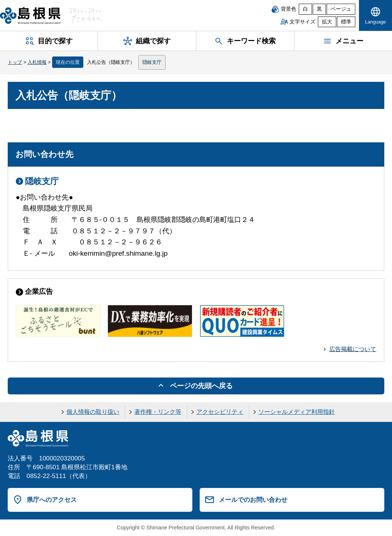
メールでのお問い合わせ (253, 500)
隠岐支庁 (152, 62)
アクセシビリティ (220, 412)
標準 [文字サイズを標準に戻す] (346, 22)
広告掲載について (353, 349)
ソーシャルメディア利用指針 (297, 412)
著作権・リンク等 (158, 412)
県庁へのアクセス (52, 500)
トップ (15, 62)
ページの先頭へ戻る (201, 386)
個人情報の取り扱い (93, 412)
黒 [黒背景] (319, 9)
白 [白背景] (305, 9)
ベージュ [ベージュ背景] (341, 9)
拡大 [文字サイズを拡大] (327, 22)
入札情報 (37, 62)
